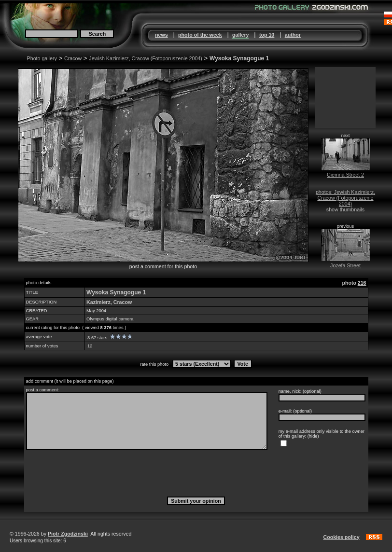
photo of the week (200, 35)
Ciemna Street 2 (345, 175)
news (161, 35)
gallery (240, 35)
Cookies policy (341, 537)
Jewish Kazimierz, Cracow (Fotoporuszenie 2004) (146, 58)
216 (362, 283)
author (293, 35)
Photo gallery (42, 58)
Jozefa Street (345, 265)
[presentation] (196, 473)
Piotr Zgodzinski (68, 534)
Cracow (73, 58)
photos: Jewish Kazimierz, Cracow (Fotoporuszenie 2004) (345, 198)
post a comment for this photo (163, 266)
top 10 (267, 35)
